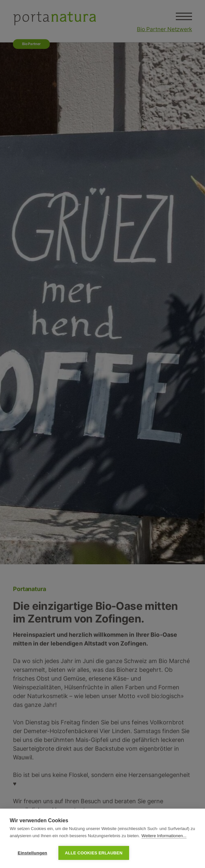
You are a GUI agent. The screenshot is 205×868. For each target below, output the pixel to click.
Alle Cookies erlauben (94, 853)
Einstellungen (32, 853)
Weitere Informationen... (164, 836)
